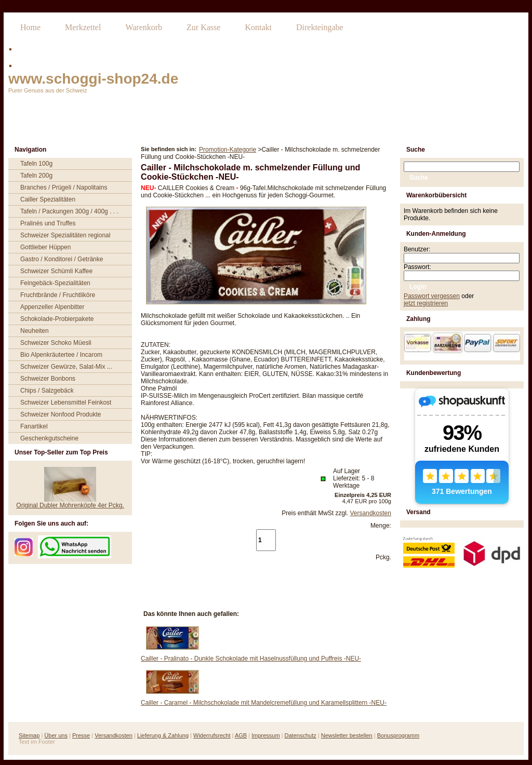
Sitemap (29, 735)
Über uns (56, 735)
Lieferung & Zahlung (163, 735)
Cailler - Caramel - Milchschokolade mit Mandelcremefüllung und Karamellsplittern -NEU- (264, 703)
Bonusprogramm (398, 735)
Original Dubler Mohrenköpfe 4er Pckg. (70, 505)
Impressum (265, 735)
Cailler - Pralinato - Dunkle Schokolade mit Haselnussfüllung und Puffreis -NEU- (251, 659)
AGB (241, 735)
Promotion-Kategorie (228, 150)
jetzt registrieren (426, 303)
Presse (81, 735)
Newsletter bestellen (347, 735)
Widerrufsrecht (212, 735)
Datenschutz (301, 735)
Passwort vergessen (432, 296)
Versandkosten (371, 513)
